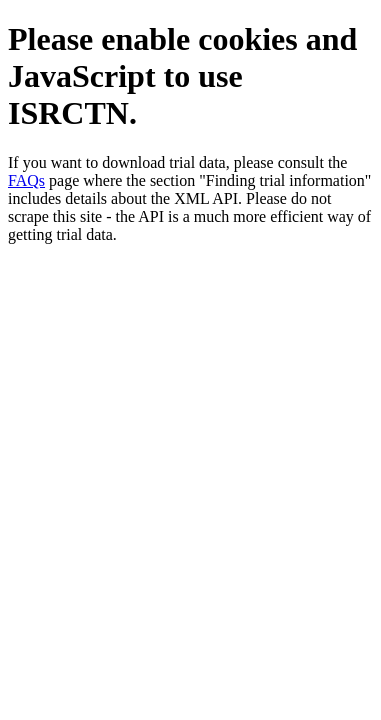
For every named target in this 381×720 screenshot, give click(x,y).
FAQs (26, 180)
